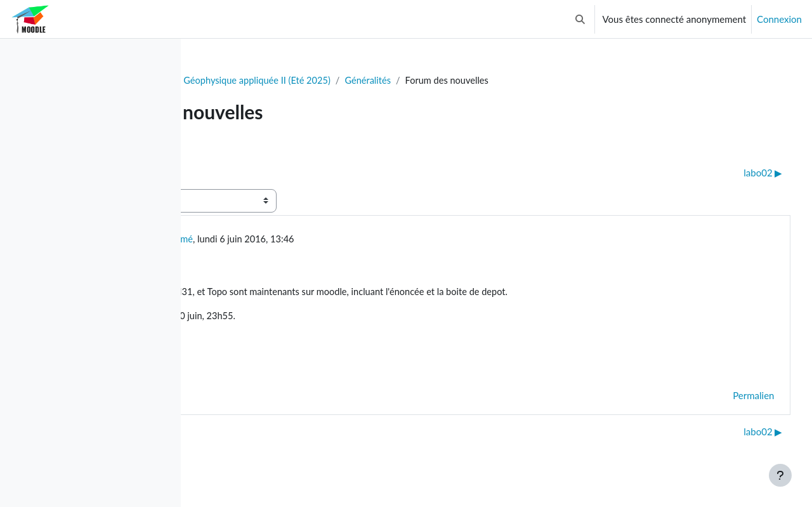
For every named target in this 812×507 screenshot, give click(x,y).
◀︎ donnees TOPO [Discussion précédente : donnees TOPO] (251, 173)
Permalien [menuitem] (730, 398)
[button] (580, 19)
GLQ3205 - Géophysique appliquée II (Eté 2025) (387, 81)
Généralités (526, 81)
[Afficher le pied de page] (780, 475)
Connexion (779, 19)
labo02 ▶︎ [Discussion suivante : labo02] (739, 173)
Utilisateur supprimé (303, 240)
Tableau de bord (239, 81)
